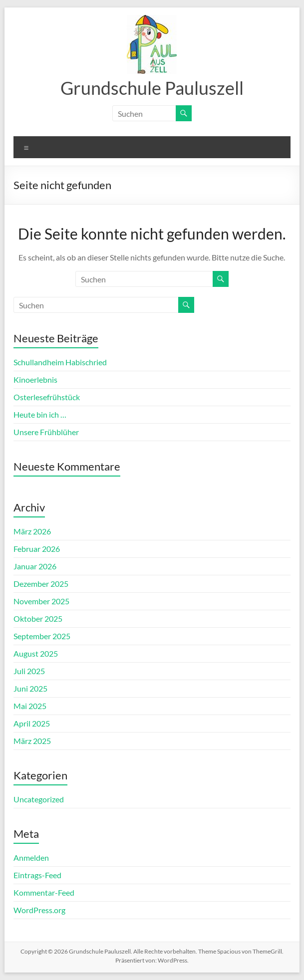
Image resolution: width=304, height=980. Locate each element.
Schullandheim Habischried (60, 362)
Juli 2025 (29, 671)
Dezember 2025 (41, 584)
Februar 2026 (37, 549)
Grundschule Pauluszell (152, 88)
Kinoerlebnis (35, 379)
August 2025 (36, 653)
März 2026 (32, 531)
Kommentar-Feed (44, 892)
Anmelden (31, 857)
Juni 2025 (30, 688)
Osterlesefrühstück (47, 397)
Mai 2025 (30, 706)
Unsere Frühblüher (46, 432)
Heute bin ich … (40, 414)
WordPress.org (39, 910)
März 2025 (32, 741)
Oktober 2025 (38, 618)
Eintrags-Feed (37, 875)
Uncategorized (39, 799)
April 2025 (32, 723)
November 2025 (41, 601)
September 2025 (42, 636)
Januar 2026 (35, 566)
